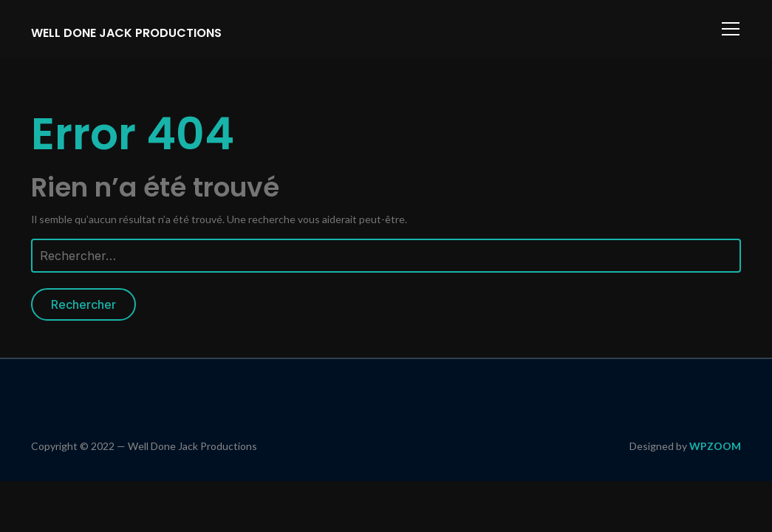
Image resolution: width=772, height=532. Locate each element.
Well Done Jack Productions (126, 33)
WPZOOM (715, 446)
